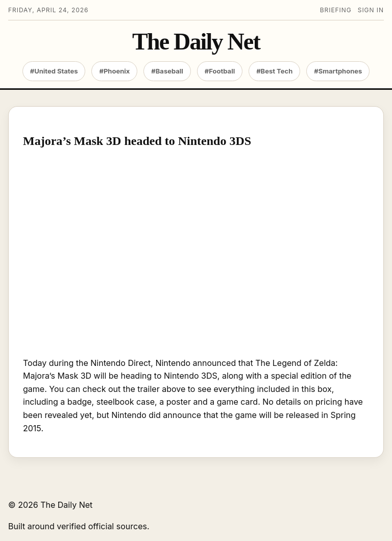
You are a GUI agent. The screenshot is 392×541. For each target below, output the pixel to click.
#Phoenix (114, 71)
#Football (220, 71)
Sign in (371, 10)
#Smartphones (338, 71)
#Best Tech (274, 71)
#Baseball (167, 71)
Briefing (336, 10)
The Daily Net (196, 42)
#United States (54, 71)
